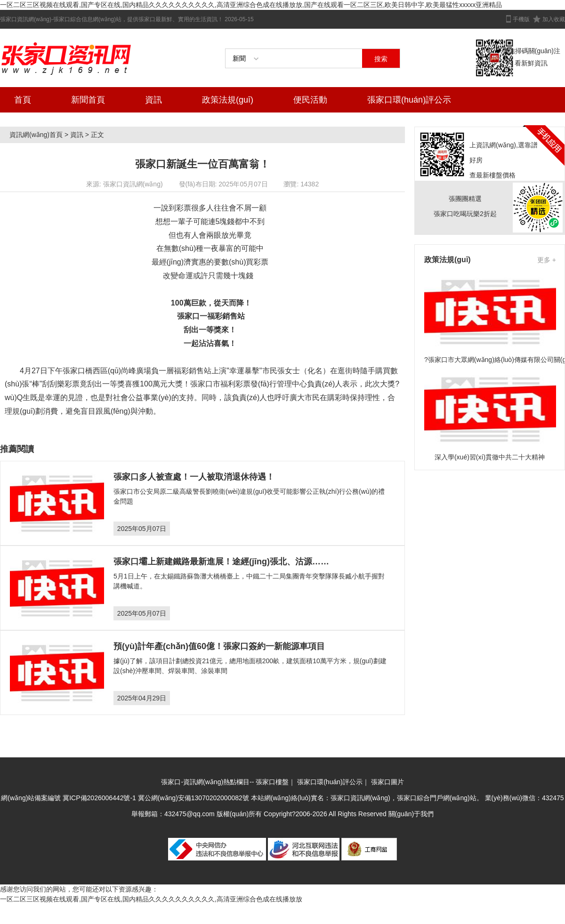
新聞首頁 (88, 100)
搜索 (381, 59)
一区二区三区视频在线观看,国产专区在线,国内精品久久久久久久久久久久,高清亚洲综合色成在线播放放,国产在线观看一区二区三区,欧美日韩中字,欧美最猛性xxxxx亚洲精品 (251, 5)
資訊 (153, 100)
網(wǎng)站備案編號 (32, 798)
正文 (97, 135)
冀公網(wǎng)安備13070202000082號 (194, 798)
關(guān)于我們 (411, 814)
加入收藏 (554, 19)
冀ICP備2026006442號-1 (99, 798)
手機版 (521, 19)
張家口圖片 (387, 782)
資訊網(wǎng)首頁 (36, 135)
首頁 (23, 100)
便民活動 (310, 100)
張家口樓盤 (272, 782)
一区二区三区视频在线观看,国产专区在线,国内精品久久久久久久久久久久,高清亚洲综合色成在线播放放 (151, 899)
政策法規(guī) (228, 100)
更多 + (547, 260)
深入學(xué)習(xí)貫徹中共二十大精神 (490, 457)
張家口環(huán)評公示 (409, 100)
